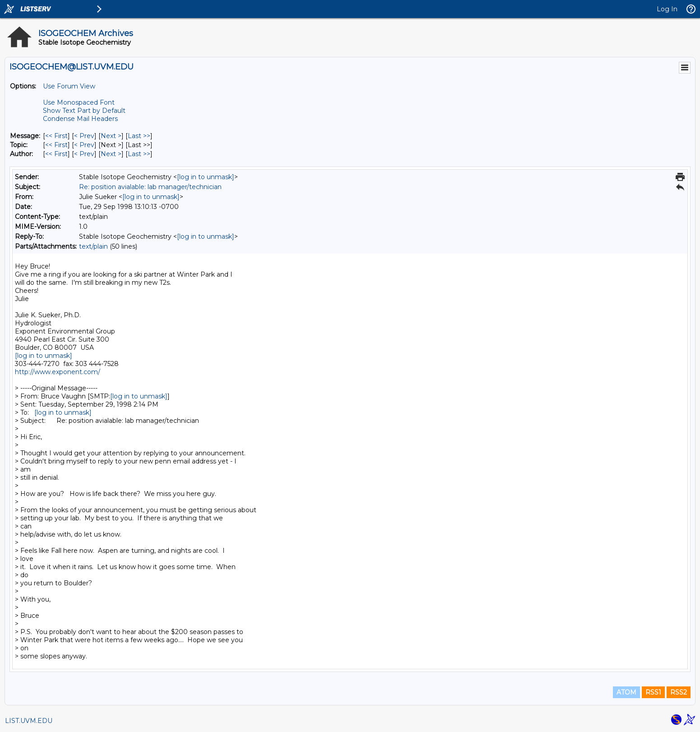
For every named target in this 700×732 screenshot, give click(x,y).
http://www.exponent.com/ (58, 372)
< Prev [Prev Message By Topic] (84, 145)
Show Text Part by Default (84, 111)
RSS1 (653, 692)
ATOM (626, 692)
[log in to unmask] (206, 177)
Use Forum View (69, 86)
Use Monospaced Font (79, 102)
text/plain (93, 246)
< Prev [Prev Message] (84, 136)
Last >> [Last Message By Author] (139, 154)
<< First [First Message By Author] (56, 154)
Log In (667, 9)
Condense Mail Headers (80, 119)
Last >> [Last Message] (139, 136)
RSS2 (679, 692)
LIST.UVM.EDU (29, 721)
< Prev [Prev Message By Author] (84, 154)
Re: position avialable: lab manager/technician (150, 187)
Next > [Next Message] (111, 136)
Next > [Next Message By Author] (111, 154)
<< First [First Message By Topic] (56, 145)
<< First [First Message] (56, 136)
